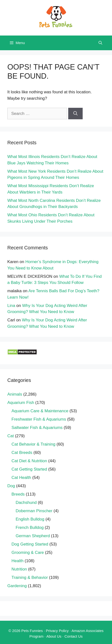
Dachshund (26, 503)
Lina (11, 306)
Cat (11, 436)
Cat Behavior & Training (34, 444)
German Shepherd (33, 536)
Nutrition (19, 569)
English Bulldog (30, 519)
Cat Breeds (22, 453)
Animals (15, 394)
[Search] (75, 114)
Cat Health (21, 478)
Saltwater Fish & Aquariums (37, 428)
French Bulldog (30, 528)
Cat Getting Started (29, 469)
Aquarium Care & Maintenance (40, 411)
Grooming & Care (28, 553)
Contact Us (74, 636)
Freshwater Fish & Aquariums (39, 419)
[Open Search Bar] (100, 43)
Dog (11, 486)
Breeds (18, 494)
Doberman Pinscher (34, 511)
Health (17, 561)
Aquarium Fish (21, 403)
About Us (54, 636)
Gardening (17, 586)
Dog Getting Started (30, 544)
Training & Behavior (30, 577)
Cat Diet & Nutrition (29, 461)
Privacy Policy (57, 631)
